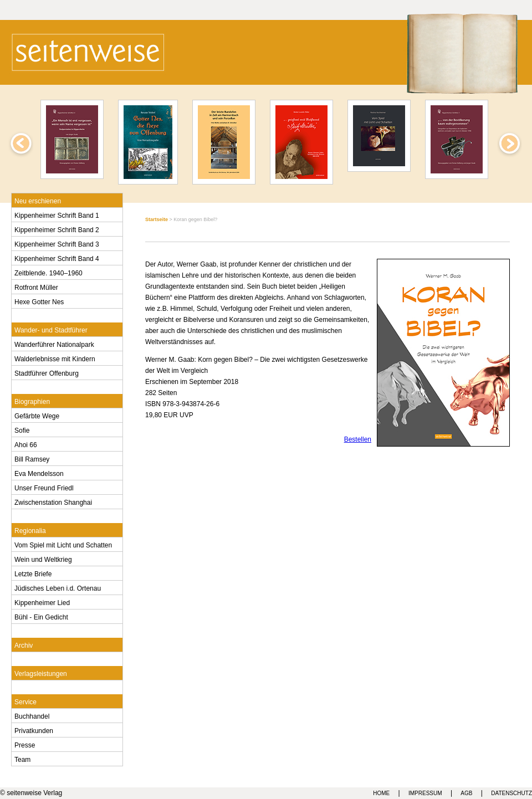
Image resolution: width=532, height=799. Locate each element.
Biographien (32, 401)
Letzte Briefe (33, 573)
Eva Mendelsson (39, 473)
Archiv (24, 644)
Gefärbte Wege (37, 415)
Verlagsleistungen (41, 673)
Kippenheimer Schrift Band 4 (57, 258)
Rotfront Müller (36, 286)
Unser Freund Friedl (44, 487)
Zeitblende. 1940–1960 (48, 272)
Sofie (22, 429)
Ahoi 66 (26, 444)
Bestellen (358, 439)
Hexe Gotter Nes (39, 301)
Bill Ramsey (32, 458)
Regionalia (30, 530)
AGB (466, 793)
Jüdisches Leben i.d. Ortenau (58, 587)
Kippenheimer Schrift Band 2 (57, 229)
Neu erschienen (38, 200)
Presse (25, 744)
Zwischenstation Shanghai (53, 501)
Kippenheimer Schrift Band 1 (57, 214)
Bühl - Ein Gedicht (41, 616)
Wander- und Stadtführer (51, 329)
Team (22, 759)
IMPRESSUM (425, 793)
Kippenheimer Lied (42, 602)
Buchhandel (32, 715)
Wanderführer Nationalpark (54, 344)
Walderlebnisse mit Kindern (55, 358)
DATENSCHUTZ (511, 793)
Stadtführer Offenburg (47, 372)
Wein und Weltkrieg (43, 559)
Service (25, 701)
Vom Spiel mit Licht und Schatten (63, 544)
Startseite (157, 219)
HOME (381, 793)
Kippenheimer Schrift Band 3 (57, 243)
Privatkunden (34, 730)
